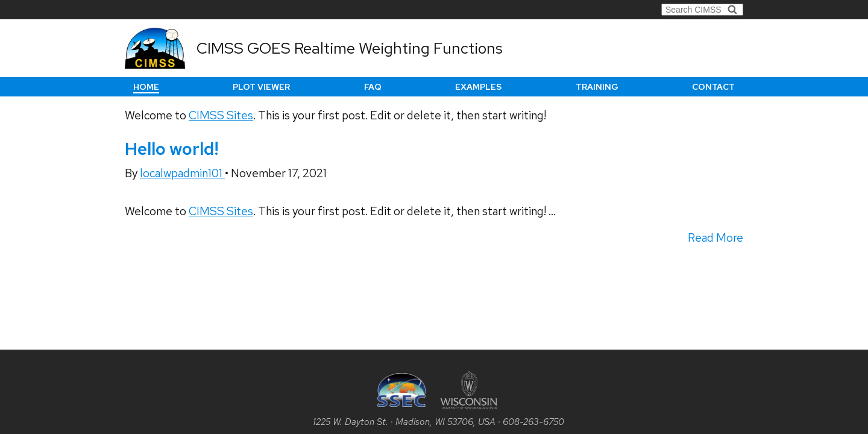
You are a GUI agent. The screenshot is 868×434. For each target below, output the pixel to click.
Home (146, 87)
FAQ (373, 87)
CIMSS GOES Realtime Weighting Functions (350, 48)
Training (597, 87)
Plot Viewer (261, 87)
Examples (478, 87)
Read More (715, 238)
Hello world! (171, 149)
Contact (713, 87)
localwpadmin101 (182, 173)
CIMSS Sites (221, 115)
